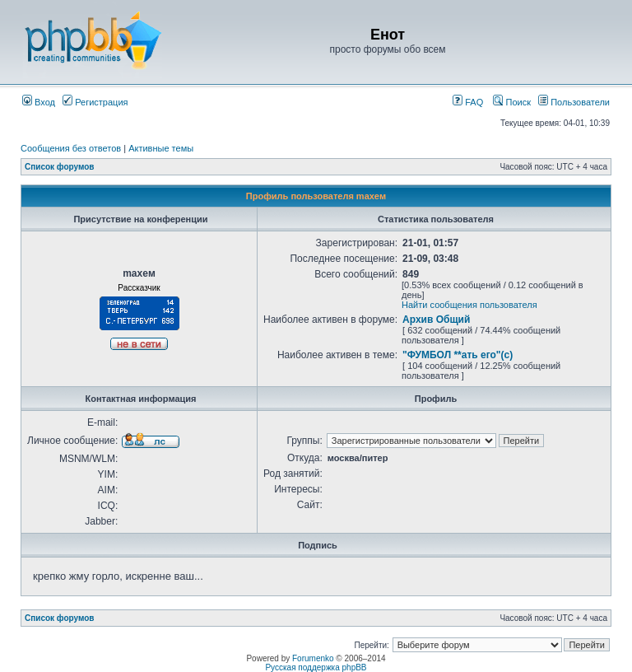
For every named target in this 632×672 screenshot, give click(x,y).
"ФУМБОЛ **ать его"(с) (458, 355)
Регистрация (95, 102)
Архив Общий (436, 320)
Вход (39, 102)
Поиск (512, 102)
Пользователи (574, 102)
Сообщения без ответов (71, 148)
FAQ (468, 102)
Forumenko (313, 658)
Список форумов (60, 167)
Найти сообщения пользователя (469, 305)
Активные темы (161, 148)
